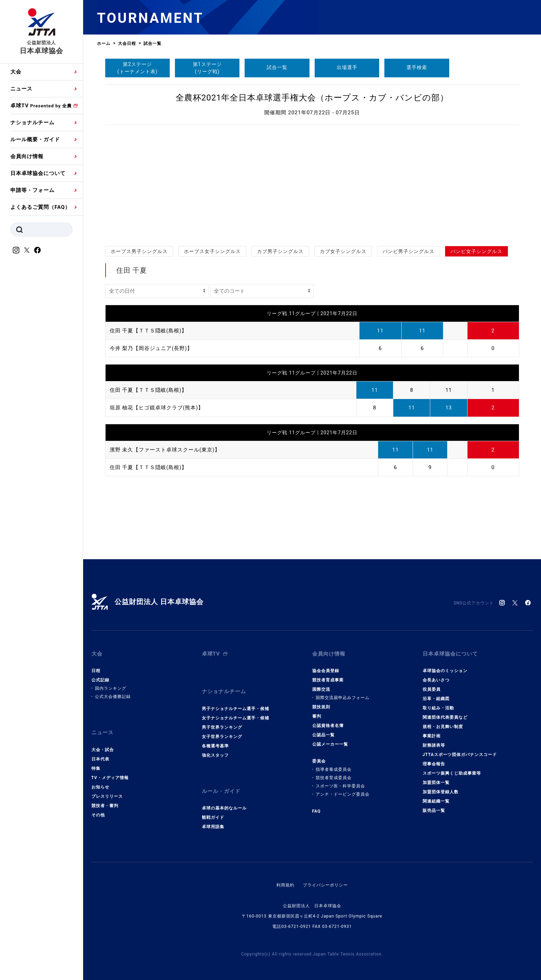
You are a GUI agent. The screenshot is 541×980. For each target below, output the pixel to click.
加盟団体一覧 (436, 781)
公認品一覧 (323, 733)
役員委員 (432, 688)
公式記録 (100, 678)
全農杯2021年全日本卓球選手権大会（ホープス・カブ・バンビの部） (312, 98)
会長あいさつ (436, 678)
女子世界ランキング (222, 733)
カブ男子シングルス (280, 251)
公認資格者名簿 (328, 724)
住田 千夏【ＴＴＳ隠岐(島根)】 (149, 331)
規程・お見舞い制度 (443, 725)
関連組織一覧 (436, 799)
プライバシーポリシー (325, 880)
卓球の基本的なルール (224, 803)
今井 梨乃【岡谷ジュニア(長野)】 (151, 348)
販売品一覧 (434, 809)
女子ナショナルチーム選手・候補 (235, 715)
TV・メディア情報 (110, 774)
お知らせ (100, 784)
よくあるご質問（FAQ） (40, 207)
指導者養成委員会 (334, 768)
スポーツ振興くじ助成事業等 (452, 772)
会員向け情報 (27, 156)
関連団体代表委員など (445, 716)
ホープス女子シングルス (212, 251)
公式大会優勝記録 (113, 695)
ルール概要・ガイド (35, 139)
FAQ (317, 809)
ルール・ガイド (221, 787)
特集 (96, 765)
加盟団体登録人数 (441, 790)
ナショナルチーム (32, 123)
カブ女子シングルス (343, 251)
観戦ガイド (213, 813)
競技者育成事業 (328, 678)
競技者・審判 (105, 802)
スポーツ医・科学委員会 (340, 784)
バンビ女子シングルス (476, 251)
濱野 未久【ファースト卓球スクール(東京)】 (165, 449)
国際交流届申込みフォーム (343, 696)
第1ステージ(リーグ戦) (207, 68)
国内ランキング (111, 687)
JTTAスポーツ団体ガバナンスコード (460, 753)
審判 (317, 715)
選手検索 (417, 67)
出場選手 (347, 67)
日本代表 (100, 756)
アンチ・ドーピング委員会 (343, 793)
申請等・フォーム (32, 190)
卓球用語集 (213, 822)
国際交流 (321, 688)
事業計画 (432, 734)
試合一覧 (277, 67)
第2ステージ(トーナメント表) (137, 68)
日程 (96, 669)
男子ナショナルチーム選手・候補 (235, 705)
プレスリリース (107, 793)
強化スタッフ (215, 752)
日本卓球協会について (38, 173)
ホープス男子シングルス (139, 251)
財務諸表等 (434, 744)
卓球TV (41, 106)
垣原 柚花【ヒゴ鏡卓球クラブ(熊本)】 (157, 408)
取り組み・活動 (438, 706)
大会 (16, 72)
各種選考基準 (215, 743)
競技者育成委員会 (334, 776)
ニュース (21, 89)
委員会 (319, 759)
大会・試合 (103, 746)
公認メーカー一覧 (330, 743)
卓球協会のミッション (445, 669)
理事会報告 (434, 762)
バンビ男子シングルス (409, 251)
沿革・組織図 (436, 697)
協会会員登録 (326, 669)
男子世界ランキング (222, 724)
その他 (98, 812)
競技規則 (321, 705)
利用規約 (285, 880)
